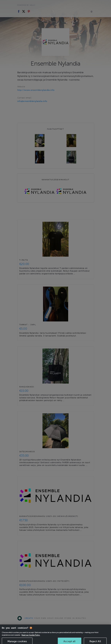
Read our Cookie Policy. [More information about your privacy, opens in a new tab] (31, 637)
